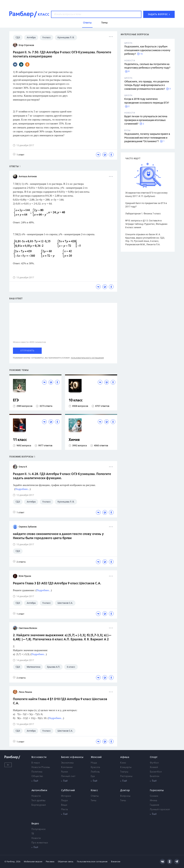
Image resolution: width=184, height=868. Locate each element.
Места (65, 810)
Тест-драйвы (38, 801)
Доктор (125, 790)
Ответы (95, 796)
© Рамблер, (10, 862)
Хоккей (154, 767)
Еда (93, 776)
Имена (154, 801)
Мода (94, 763)
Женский (96, 757)
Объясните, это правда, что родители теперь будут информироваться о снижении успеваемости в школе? (147, 85)
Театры (124, 772)
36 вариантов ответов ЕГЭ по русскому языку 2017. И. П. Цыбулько (146, 194)
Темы (94, 801)
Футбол (154, 763)
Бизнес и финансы (72, 757)
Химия (74, 440)
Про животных (40, 843)
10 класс (76, 400)
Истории (66, 796)
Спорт (154, 757)
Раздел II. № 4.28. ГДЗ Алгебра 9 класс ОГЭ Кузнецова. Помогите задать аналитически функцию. (62, 476)
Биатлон (155, 776)
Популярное (38, 829)
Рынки (65, 772)
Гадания (154, 805)
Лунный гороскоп (160, 810)
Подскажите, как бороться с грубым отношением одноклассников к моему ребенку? (147, 50)
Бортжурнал (39, 805)
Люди (64, 801)
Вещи (64, 805)
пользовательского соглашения (87, 358)
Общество (37, 776)
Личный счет (68, 776)
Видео (35, 824)
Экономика (67, 763)
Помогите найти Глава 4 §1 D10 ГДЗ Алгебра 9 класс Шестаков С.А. (60, 701)
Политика (37, 772)
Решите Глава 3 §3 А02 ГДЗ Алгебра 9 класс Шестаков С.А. (57, 583)
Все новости (39, 757)
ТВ (33, 834)
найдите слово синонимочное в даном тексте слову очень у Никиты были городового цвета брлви (58, 536)
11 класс (20, 440)
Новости (36, 796)
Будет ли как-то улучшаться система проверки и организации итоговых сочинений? (146, 120)
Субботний (68, 790)
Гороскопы (157, 790)
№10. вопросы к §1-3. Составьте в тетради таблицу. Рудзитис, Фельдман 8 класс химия (146, 224)
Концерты (126, 767)
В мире (36, 763)
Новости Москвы (41, 767)
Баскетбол (156, 772)
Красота (95, 767)
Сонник (154, 796)
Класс (94, 790)
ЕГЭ (16, 400)
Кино (123, 763)
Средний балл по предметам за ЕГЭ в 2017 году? (146, 205)
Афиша (125, 757)
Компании (67, 767)
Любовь (95, 772)
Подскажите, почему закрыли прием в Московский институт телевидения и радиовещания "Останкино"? (147, 138)
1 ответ (19, 154)
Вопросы (125, 796)
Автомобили (39, 790)
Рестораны (126, 776)
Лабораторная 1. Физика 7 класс (143, 214)
